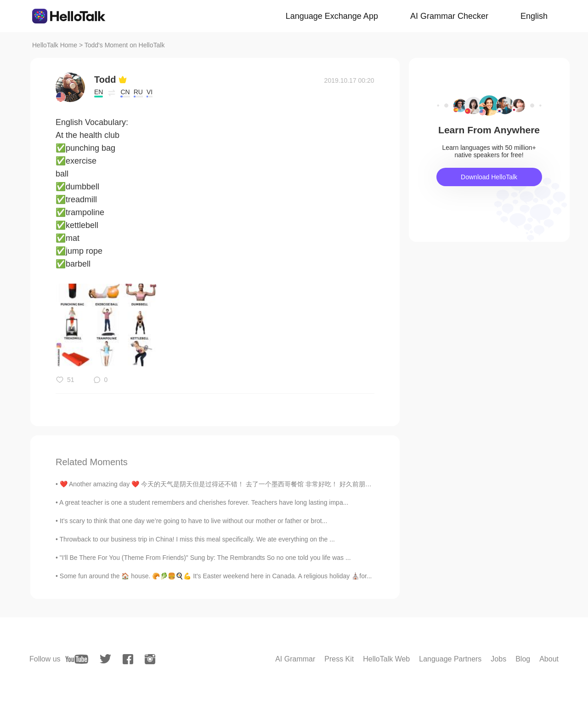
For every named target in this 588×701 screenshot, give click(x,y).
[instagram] (150, 659)
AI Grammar (295, 659)
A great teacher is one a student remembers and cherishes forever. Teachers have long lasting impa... (204, 502)
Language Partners (450, 659)
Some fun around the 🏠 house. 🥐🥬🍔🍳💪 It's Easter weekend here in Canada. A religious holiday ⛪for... (216, 576)
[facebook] (128, 659)
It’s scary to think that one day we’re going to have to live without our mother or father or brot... (194, 521)
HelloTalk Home (55, 45)
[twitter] (105, 659)
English (534, 16)
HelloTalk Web (386, 659)
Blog (523, 659)
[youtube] (77, 659)
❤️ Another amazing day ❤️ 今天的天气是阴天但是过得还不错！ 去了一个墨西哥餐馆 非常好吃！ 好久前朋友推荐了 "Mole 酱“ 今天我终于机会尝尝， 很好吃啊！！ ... (296, 484)
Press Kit (339, 659)
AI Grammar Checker (449, 16)
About (549, 659)
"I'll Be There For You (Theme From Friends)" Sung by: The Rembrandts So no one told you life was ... (205, 558)
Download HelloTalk (489, 177)
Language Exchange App (332, 16)
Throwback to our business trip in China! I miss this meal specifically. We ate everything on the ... (197, 539)
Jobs (498, 659)
